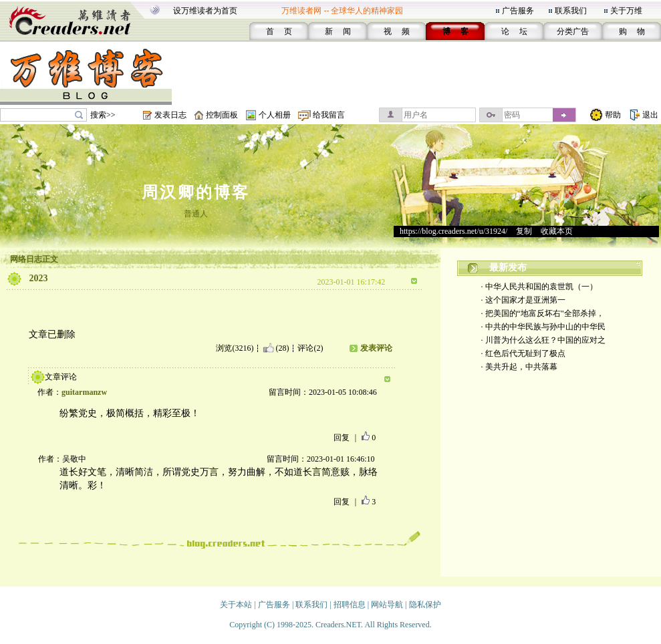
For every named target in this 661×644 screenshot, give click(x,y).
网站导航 (387, 605)
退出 (650, 115)
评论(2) (310, 348)
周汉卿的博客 (196, 192)
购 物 (632, 31)
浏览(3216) (235, 348)
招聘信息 (350, 605)
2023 (39, 278)
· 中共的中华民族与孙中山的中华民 (543, 327)
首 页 (279, 31)
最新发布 (508, 268)
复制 (524, 231)
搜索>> (103, 115)
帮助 (613, 115)
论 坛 (514, 31)
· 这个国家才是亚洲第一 (523, 300)
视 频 (397, 31)
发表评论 (376, 348)
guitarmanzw (84, 392)
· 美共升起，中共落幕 (519, 367)
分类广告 (573, 31)
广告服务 (518, 11)
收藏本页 (557, 231)
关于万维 (626, 11)
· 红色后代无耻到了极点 (523, 353)
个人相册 (275, 115)
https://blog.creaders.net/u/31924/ (453, 231)
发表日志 (170, 115)
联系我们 (571, 11)
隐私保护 (425, 605)
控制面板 (222, 115)
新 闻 (338, 31)
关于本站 (236, 605)
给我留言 (329, 115)
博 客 (455, 31)
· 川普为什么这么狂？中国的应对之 (543, 340)
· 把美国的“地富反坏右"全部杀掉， (543, 313)
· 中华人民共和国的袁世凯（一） (539, 287)
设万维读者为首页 (205, 11)
